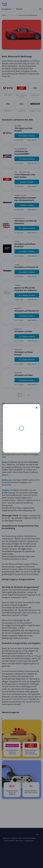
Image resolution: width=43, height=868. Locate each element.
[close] (37, 408)
